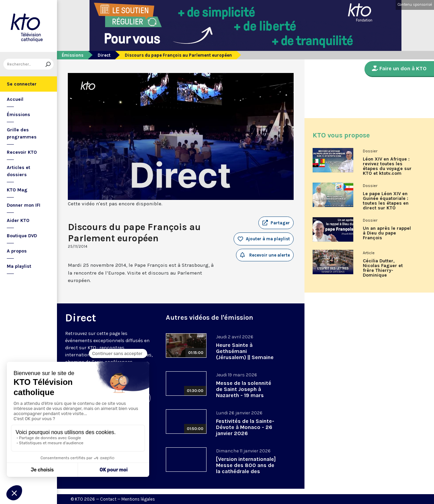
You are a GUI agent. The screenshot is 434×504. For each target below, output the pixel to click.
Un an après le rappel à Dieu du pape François (387, 233)
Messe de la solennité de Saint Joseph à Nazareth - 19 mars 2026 (244, 392)
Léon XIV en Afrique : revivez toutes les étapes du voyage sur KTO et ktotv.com (387, 166)
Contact (108, 499)
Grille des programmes (22, 133)
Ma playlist (19, 266)
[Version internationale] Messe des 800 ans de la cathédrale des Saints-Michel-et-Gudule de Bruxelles (246, 471)
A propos (17, 251)
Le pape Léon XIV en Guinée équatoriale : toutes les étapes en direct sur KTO (386, 201)
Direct (104, 55)
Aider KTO (18, 220)
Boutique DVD (22, 236)
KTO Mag (17, 190)
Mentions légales (138, 499)
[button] (276, 223)
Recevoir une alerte (265, 255)
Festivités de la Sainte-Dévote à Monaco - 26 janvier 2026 (245, 427)
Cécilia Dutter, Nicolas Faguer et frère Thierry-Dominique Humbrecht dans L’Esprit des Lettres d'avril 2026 (385, 270)
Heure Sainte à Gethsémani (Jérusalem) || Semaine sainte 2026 (245, 354)
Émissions (18, 115)
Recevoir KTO (22, 152)
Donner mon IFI (24, 205)
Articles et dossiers (18, 171)
